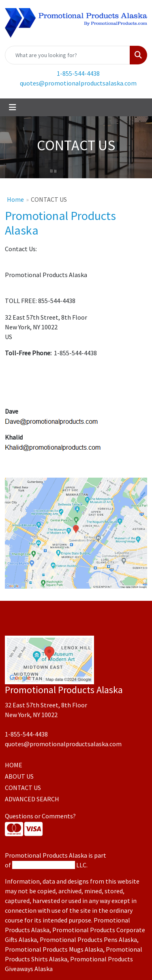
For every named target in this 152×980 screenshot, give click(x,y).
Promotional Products (44, 865)
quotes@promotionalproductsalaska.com (78, 83)
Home (15, 199)
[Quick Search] (67, 55)
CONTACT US (23, 788)
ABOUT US (19, 776)
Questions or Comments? (40, 816)
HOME (14, 765)
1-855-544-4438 (78, 73)
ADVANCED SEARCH (32, 799)
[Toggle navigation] (13, 107)
